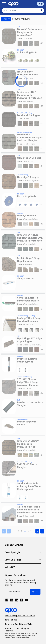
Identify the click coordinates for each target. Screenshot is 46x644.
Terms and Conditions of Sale (18, 624)
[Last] (42, 531)
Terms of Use (11, 620)
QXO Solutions (23, 560)
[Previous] (9, 531)
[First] (4, 531)
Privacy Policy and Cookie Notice (20, 616)
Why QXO (23, 567)
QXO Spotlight (23, 552)
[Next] (37, 531)
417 (30, 531)
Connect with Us (23, 545)
